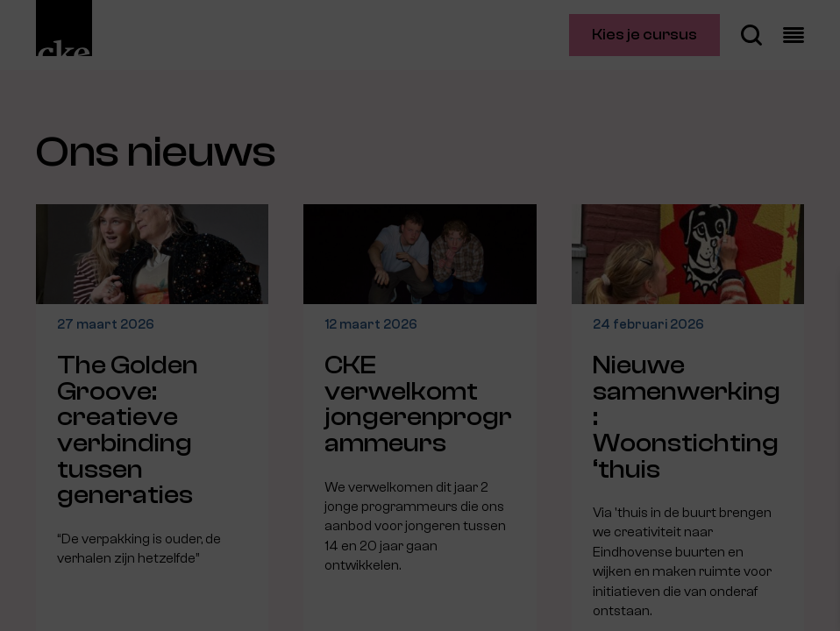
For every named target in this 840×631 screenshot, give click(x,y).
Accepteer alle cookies (691, 547)
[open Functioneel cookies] (812, 431)
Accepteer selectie (691, 598)
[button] (673, 429)
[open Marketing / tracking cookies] (812, 484)
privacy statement (621, 372)
